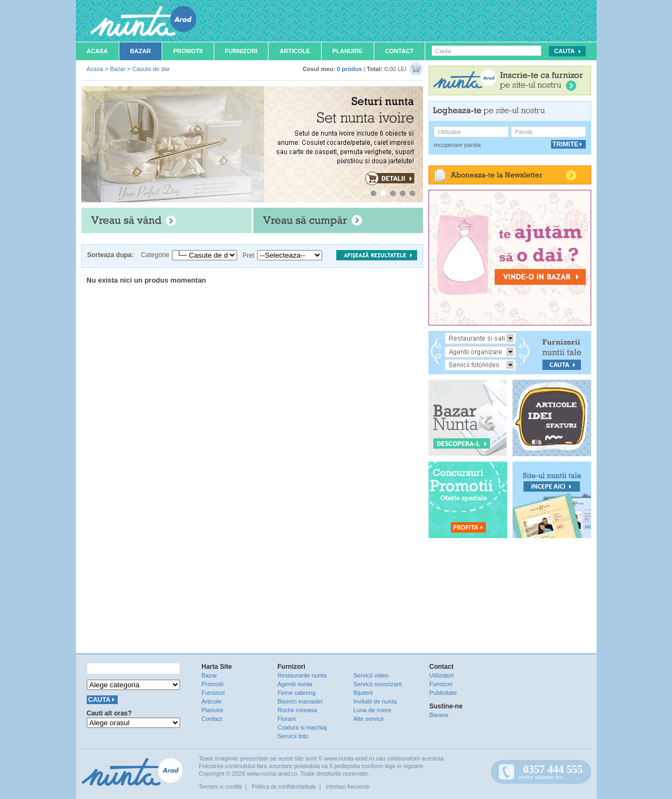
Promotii (188, 51)
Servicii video (371, 675)
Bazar (141, 51)
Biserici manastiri (300, 701)
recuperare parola (457, 145)
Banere (439, 715)
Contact (399, 51)
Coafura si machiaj (302, 727)
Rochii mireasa (297, 710)
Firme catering (297, 693)
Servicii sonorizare (378, 684)
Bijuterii (363, 693)
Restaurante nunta (302, 675)
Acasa (97, 51)
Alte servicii (369, 719)
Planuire (348, 51)
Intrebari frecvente (348, 787)
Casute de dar (151, 69)
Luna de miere (373, 710)
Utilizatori (442, 675)
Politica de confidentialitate (284, 787)
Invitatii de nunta (375, 701)
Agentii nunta (295, 684)
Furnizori (241, 51)
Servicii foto (293, 736)
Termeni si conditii (220, 787)
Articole (295, 51)
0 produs (349, 69)
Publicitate (443, 693)
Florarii (287, 719)
